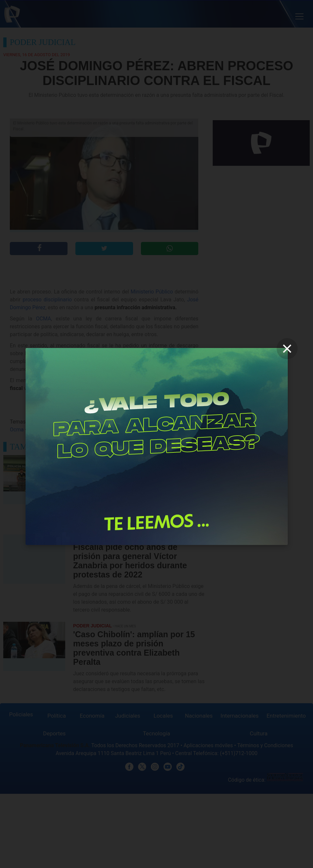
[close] (287, 349)
